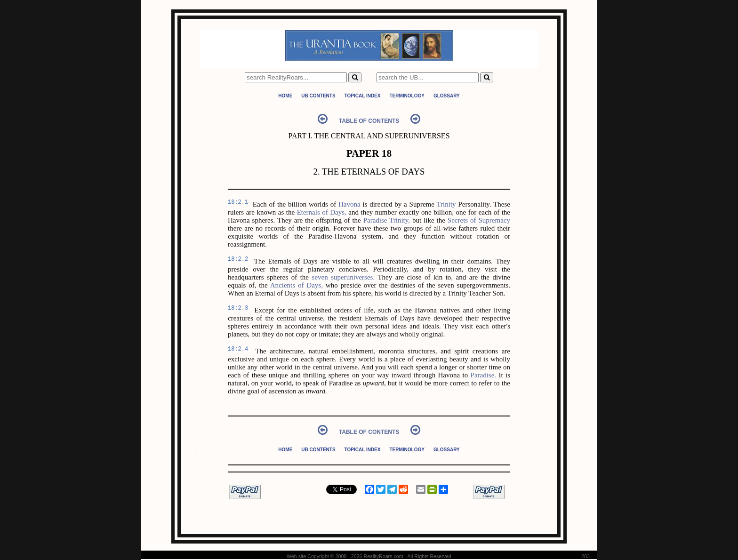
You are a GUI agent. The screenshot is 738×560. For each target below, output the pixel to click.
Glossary (447, 96)
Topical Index (363, 96)
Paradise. (484, 375)
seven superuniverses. (344, 277)
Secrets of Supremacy (479, 220)
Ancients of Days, (297, 285)
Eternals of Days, (322, 212)
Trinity (446, 204)
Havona (349, 204)
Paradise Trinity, (387, 220)
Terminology (407, 96)
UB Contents (318, 96)
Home (285, 96)
